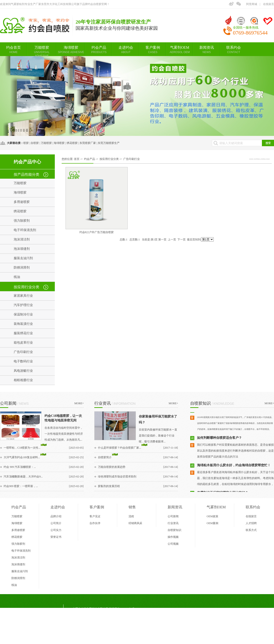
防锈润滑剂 (22, 268)
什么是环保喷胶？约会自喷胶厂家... (120, 448)
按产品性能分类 (26, 174)
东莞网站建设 (97, 634)
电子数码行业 (23, 361)
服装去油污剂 (23, 258)
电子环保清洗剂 (25, 230)
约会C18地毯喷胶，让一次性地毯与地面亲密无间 (63, 418)
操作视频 (173, 537)
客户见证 (95, 516)
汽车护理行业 (23, 305)
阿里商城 (252, 4)
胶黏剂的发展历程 (109, 486)
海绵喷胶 (71, 50)
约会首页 (13, 50)
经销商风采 (135, 523)
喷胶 (26, 143)
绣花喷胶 (72, 143)
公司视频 (173, 544)
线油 (17, 277)
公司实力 (56, 530)
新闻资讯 (207, 50)
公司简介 (56, 523)
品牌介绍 (56, 516)
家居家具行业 (23, 296)
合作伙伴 (95, 523)
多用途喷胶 (22, 202)
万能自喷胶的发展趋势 (112, 467)
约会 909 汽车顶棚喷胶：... (20, 467)
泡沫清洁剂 (22, 239)
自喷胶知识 (174, 530)
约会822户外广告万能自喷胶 (97, 232)
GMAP (128, 634)
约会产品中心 (27, 162)
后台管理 (143, 634)
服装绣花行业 (23, 333)
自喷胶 (35, 143)
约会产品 (99, 50)
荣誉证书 (56, 537)
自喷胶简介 (105, 457)
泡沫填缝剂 (22, 249)
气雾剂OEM (180, 50)
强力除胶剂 (22, 221)
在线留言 (269, 4)
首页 (77, 159)
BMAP (115, 634)
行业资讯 (173, 523)
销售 (132, 507)
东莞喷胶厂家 (88, 143)
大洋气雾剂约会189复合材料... (22, 457)
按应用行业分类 (26, 287)
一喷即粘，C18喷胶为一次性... (22, 448)
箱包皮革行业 (23, 343)
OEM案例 (212, 523)
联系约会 (234, 50)
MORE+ (79, 403)
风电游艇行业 (23, 371)
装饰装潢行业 (23, 324)
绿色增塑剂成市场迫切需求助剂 (117, 477)
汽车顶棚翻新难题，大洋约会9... (23, 477)
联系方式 (251, 530)
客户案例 (153, 50)
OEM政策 (212, 516)
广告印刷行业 (23, 352)
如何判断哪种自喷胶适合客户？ (219, 439)
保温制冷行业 (23, 314)
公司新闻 (173, 516)
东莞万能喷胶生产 (109, 143)
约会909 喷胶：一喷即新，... (21, 486)
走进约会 (126, 50)
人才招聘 (251, 523)
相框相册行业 (23, 380)
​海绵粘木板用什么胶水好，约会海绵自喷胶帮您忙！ (234, 466)
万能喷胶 (42, 51)
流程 (131, 516)
